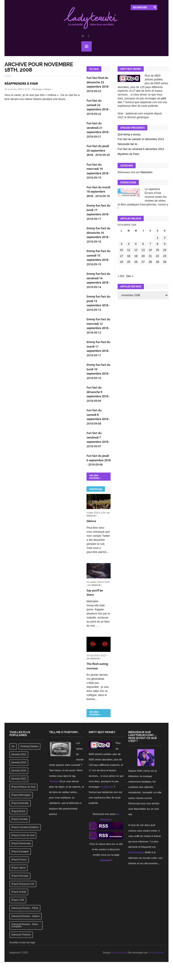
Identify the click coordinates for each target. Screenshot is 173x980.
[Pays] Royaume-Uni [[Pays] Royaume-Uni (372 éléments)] (23, 884)
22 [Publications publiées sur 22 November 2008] (157, 256)
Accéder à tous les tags (22, 942)
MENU (86, 46)
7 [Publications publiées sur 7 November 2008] (150, 244)
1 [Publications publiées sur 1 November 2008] (158, 238)
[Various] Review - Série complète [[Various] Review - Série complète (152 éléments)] (25, 925)
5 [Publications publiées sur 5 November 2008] (136, 244)
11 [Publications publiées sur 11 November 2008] (129, 250)
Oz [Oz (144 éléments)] (13, 746)
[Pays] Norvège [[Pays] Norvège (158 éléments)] (20, 876)
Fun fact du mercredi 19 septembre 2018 (98, 169)
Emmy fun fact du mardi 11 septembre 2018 (98, 346)
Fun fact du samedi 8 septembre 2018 (98, 415)
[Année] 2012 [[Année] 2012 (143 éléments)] (19, 754)
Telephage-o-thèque (41, 89)
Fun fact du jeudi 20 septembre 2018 (98, 150)
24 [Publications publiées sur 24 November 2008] (122, 262)
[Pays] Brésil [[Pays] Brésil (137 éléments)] (18, 811)
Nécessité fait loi (127, 144)
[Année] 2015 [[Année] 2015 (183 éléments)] (19, 762)
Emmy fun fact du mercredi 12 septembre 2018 (98, 324)
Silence (91, 521)
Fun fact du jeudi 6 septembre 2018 (99, 458)
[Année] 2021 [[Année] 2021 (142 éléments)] (19, 779)
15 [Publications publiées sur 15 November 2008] (157, 250)
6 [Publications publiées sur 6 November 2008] (143, 244)
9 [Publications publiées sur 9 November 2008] (165, 244)
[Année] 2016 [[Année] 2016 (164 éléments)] (19, 771)
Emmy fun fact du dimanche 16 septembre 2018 (98, 233)
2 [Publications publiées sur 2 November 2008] (165, 238)
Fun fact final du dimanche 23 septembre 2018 (98, 82)
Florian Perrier (156, 953)
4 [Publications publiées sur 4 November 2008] (129, 244)
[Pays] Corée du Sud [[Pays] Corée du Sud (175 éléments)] (23, 835)
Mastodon (147, 172)
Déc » (130, 276)
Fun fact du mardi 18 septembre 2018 (98, 192)
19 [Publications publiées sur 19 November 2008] (136, 256)
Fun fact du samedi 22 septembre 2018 (98, 105)
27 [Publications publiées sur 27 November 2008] (143, 262)
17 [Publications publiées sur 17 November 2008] (122, 256)
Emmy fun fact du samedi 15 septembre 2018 (98, 255)
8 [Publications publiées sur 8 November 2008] (158, 244)
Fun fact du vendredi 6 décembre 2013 (141, 149)
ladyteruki (91, 516)
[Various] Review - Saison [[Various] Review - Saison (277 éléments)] (26, 916)
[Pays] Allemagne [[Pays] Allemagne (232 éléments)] (21, 795)
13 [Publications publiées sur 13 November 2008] (143, 250)
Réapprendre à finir (21, 83)
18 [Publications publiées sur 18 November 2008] (129, 256)
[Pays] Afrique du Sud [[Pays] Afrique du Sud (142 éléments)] (23, 787)
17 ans (137, 91)
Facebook (89, 36)
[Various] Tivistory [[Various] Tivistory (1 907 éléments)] (21, 935)
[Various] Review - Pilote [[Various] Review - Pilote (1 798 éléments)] (25, 908)
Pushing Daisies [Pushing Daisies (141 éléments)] (29, 746)
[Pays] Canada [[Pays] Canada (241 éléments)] (20, 819)
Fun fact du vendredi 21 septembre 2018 (98, 128)
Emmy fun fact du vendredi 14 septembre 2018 (98, 278)
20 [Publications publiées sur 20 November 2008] (143, 256)
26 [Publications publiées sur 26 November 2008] (136, 262)
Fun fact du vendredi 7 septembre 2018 (98, 437)
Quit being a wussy (129, 134)
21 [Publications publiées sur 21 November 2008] (150, 256)
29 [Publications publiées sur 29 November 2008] (157, 262)
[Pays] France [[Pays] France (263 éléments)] (19, 859)
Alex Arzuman (118, 953)
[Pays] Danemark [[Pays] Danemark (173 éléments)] (21, 843)
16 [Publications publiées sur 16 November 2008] (165, 250)
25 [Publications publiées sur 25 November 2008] (129, 262)
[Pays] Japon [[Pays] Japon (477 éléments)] (19, 868)
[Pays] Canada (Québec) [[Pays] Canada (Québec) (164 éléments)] (25, 827)
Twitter (82, 36)
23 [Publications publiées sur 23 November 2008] (165, 256)
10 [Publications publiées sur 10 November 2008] (122, 250)
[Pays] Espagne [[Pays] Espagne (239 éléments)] (20, 851)
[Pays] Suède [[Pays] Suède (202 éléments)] (19, 892)
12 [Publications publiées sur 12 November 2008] (136, 250)
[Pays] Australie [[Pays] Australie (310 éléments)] (20, 803)
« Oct (121, 276)
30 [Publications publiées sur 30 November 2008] (165, 262)
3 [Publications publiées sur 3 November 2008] (122, 244)
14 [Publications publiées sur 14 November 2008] (150, 250)
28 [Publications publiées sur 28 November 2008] (150, 262)
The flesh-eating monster (97, 666)
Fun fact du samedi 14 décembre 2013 (141, 139)
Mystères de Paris (128, 154)
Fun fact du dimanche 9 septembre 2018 (98, 392)
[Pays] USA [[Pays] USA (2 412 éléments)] (18, 900)
